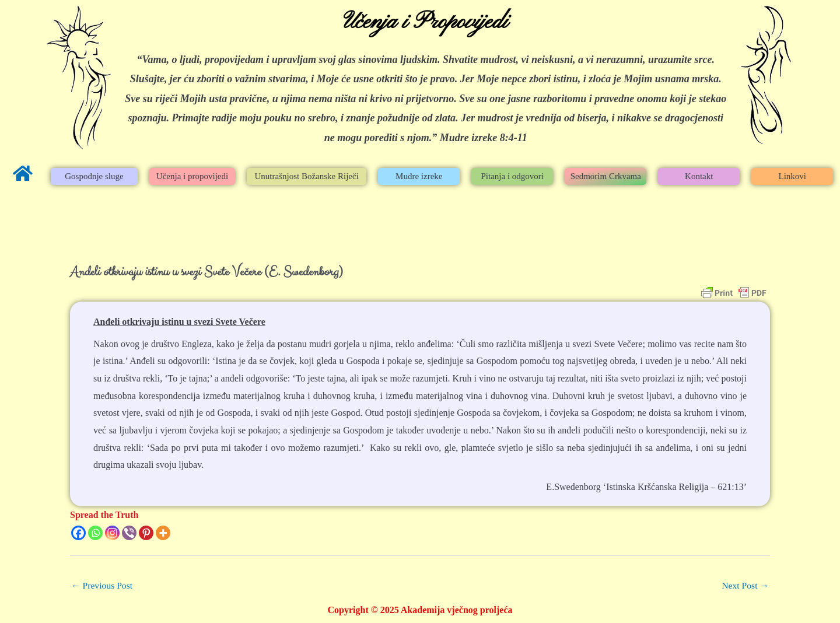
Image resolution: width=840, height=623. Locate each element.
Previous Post (103, 585)
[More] (163, 533)
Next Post (745, 585)
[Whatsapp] (95, 533)
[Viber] (129, 533)
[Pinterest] (146, 533)
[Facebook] (78, 533)
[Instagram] (112, 533)
